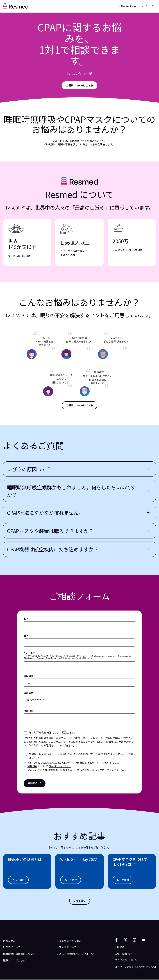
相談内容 (29, 693)
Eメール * (29, 653)
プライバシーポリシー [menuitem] (127, 960)
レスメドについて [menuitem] (66, 948)
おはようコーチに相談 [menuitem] (69, 941)
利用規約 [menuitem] (120, 947)
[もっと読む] (18, 880)
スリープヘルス (126, 6)
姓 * (26, 636)
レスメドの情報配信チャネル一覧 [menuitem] (75, 954)
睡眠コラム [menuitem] (9, 941)
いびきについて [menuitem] (12, 948)
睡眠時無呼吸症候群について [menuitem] (19, 954)
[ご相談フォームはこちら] (79, 406)
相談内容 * (30, 711)
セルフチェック (146, 6)
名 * (26, 619)
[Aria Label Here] (79, 85)
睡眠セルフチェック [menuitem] (14, 961)
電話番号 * (30, 676)
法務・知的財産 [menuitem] (123, 954)
